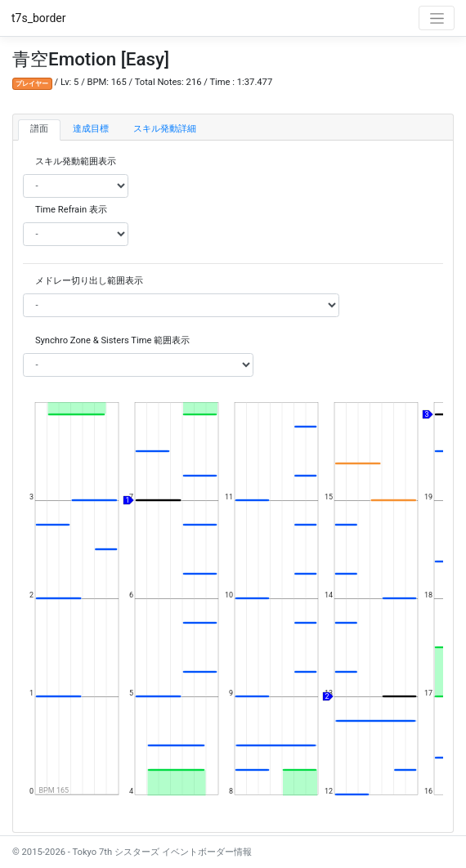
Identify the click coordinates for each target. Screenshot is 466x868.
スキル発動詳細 (165, 129)
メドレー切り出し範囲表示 (89, 281)
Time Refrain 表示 (71, 210)
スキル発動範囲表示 (76, 161)
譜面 (39, 129)
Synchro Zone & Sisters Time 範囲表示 (112, 340)
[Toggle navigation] (437, 18)
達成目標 (91, 129)
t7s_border (39, 18)
